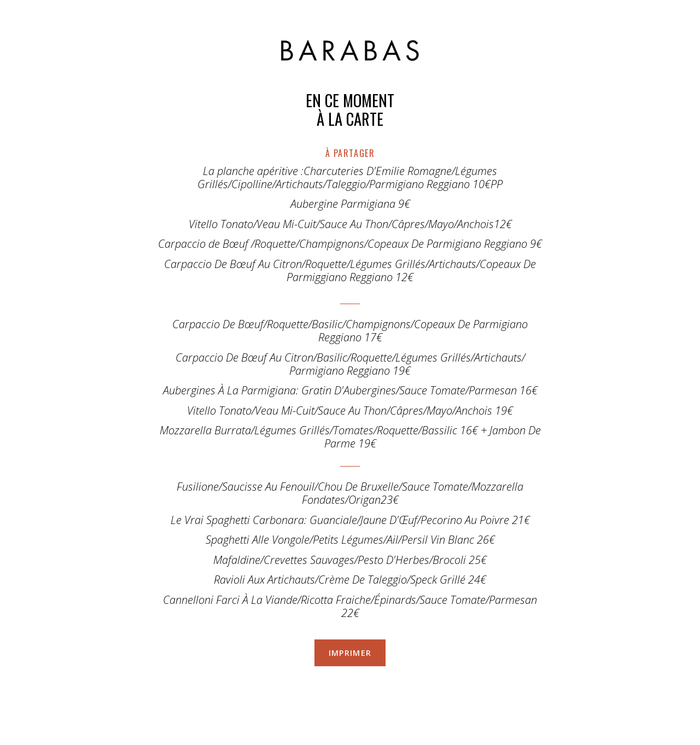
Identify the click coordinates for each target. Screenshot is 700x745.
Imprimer (350, 653)
